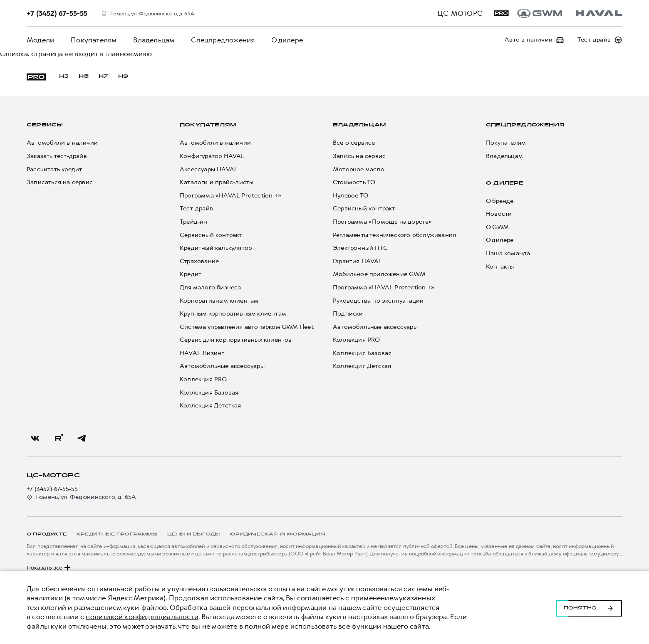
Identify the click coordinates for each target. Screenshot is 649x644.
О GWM (497, 227)
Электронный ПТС (360, 248)
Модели (40, 40)
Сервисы (45, 125)
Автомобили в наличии (62, 143)
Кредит (191, 274)
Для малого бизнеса (211, 287)
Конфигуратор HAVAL (212, 156)
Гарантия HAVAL (358, 261)
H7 (103, 76)
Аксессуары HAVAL (209, 169)
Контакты (500, 267)
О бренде (500, 201)
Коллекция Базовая (209, 393)
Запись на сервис (359, 156)
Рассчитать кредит (54, 169)
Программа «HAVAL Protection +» (230, 196)
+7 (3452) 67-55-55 (52, 489)
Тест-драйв (196, 208)
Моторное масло (359, 169)
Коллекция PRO (203, 379)
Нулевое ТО (351, 196)
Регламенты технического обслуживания (394, 235)
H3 (64, 76)
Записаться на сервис (60, 182)
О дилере (287, 40)
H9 (123, 76)
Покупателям (94, 40)
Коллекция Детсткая (211, 406)
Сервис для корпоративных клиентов (236, 340)
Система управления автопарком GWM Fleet (247, 327)
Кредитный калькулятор (216, 248)
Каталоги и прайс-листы (217, 182)
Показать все (50, 568)
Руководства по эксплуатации (378, 301)
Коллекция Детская (362, 366)
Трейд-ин (194, 222)
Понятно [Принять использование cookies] (589, 607)
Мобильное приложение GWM (379, 274)
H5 (83, 76)
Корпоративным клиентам (219, 301)
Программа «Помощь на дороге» (383, 222)
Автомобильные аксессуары (222, 366)
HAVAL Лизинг (202, 353)
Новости (499, 214)
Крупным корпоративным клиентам (233, 314)
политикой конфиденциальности (142, 617)
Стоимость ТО (354, 182)
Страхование (199, 261)
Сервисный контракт (211, 235)
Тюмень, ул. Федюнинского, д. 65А (81, 497)
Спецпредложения (223, 40)
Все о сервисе (354, 143)
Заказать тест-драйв (57, 156)
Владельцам (154, 40)
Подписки (348, 314)
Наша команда (508, 253)
